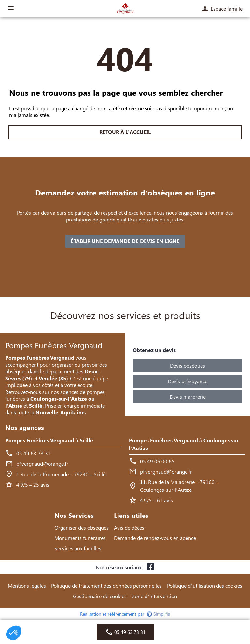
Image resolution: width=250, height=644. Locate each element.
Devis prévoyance (187, 381)
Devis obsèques (187, 365)
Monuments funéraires (80, 538)
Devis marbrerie (188, 397)
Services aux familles (78, 548)
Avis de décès (129, 527)
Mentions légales (27, 586)
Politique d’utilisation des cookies (204, 586)
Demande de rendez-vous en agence (155, 538)
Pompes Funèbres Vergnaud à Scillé (49, 440)
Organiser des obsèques (82, 527)
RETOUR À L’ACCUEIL (125, 132)
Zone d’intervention (154, 596)
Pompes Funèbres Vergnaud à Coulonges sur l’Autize (184, 444)
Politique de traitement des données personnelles (106, 586)
